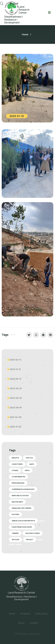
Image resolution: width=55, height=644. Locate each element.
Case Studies (17, 464)
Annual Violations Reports (23, 521)
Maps (32, 464)
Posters (15, 514)
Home (25, 34)
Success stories (33, 533)
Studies (15, 470)
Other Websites (18, 477)
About (21, 624)
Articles (15, 540)
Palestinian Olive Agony (22, 527)
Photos (29, 458)
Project (30, 540)
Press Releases (18, 483)
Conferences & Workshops (23, 489)
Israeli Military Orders (21, 508)
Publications (41, 615)
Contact (34, 624)
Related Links (17, 502)
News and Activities (20, 496)
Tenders (15, 533)
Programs (25, 615)
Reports (15, 458)
